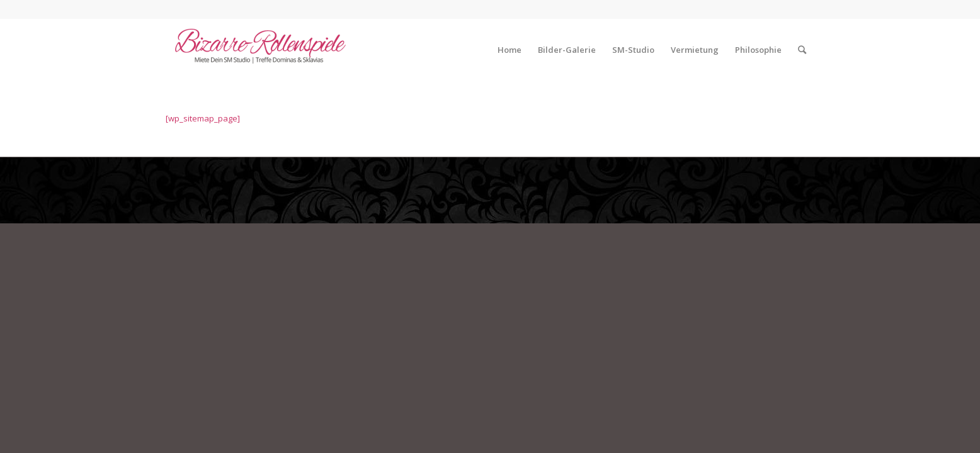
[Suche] (802, 50)
